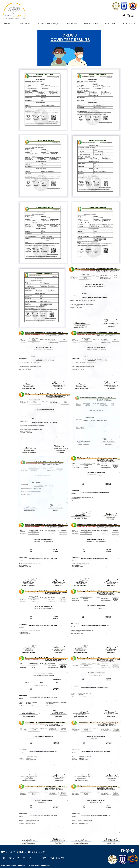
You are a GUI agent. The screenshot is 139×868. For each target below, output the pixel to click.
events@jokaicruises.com (24, 852)
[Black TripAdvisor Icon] (133, 16)
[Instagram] (128, 851)
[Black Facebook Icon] (124, 16)
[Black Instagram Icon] (128, 16)
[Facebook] (123, 851)
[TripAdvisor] (132, 851)
